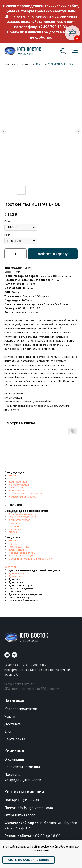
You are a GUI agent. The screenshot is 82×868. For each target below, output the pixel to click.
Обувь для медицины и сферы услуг (31, 559)
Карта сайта (15, 739)
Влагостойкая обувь (21, 555)
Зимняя (13, 475)
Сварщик (15, 526)
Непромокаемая (19, 485)
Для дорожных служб (22, 514)
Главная (10, 64)
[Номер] (14, 655)
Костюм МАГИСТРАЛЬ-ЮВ (54, 64)
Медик (13, 532)
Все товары (11, 567)
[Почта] (7, 655)
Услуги (10, 716)
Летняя (13, 478)
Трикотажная (17, 490)
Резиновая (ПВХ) (19, 547)
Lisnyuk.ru (29, 684)
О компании (14, 759)
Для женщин (17, 576)
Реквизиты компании (22, 767)
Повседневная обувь (22, 553)
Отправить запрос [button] (20, 815)
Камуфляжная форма (22, 497)
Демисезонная (18, 482)
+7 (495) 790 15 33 (34, 800)
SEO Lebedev (50, 689)
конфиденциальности (23, 780)
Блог (8, 731)
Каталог (26, 64)
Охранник (15, 529)
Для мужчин (16, 573)
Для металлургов (19, 520)
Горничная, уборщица (22, 517)
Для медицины (18, 550)
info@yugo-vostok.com (35, 808)
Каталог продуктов (21, 709)
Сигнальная (16, 487)
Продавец (15, 523)
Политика (12, 774)
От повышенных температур (26, 493)
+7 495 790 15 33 (53, 27)
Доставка (13, 724)
